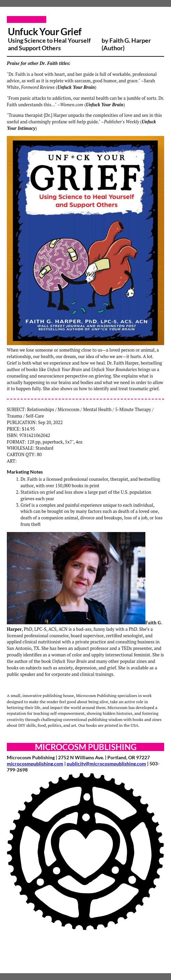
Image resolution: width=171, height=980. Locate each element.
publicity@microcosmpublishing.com (106, 764)
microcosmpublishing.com (35, 764)
